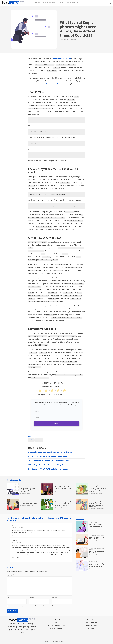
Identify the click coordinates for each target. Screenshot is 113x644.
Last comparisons (57, 628)
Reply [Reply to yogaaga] (13, 559)
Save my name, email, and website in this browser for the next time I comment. (34, 605)
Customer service (91, 622)
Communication (65, 19)
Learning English (102, 484)
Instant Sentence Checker (61, 59)
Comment (10, 574)
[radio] (39, 390)
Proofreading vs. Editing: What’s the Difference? (97, 537)
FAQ (56, 622)
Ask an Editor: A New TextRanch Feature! (96, 525)
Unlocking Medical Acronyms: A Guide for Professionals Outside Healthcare (96, 504)
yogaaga (14, 540)
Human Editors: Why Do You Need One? (98, 551)
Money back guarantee (57, 625)
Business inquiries (91, 625)
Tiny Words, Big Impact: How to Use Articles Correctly (48, 456)
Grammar (93, 522)
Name (9, 597)
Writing (97, 522)
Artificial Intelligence (96, 548)
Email (31, 597)
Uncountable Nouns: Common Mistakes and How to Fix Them (50, 451)
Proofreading (97, 535)
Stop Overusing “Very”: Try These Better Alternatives (48, 468)
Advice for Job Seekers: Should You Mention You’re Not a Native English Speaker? (98, 489)
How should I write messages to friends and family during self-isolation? (28, 489)
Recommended (80, 517)
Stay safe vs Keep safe (42, 328)
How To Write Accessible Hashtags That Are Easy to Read (49, 460)
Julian (13, 525)
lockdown (39, 439)
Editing (92, 535)
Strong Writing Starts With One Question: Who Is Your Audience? (63, 488)
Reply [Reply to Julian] (13, 535)
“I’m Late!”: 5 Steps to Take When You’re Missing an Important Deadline (63, 503)
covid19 (31, 439)
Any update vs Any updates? (45, 237)
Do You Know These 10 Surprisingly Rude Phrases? (29, 502)
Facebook (91, 628)
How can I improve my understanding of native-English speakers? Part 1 (97, 564)
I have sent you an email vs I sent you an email (53, 170)
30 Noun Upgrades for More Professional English (46, 464)
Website (54, 597)
